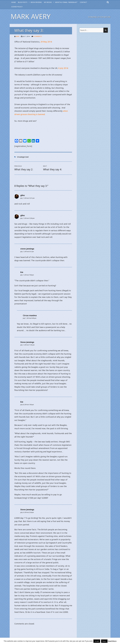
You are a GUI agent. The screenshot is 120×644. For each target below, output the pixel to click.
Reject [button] (104, 641)
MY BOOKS (48, 2)
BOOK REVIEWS (36, 2)
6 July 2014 (63, 68)
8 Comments (38, 36)
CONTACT (83, 2)
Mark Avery (31, 16)
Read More (112, 641)
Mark (17, 36)
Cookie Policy (17, 7)
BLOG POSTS (23, 2)
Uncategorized (23, 157)
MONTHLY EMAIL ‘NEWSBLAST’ (66, 2)
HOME (13, 2)
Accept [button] (97, 641)
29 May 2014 (46, 42)
